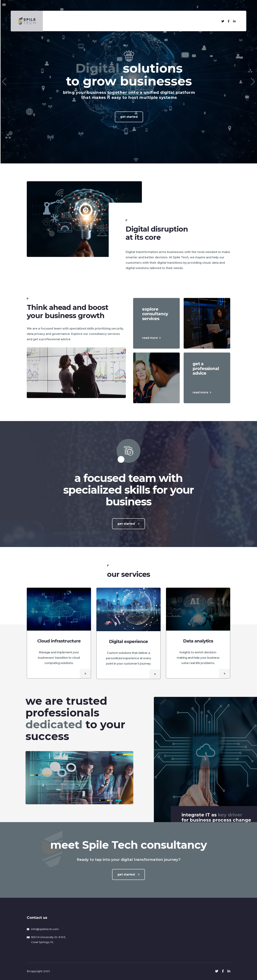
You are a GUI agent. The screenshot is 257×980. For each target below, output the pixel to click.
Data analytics (198, 641)
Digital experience (128, 641)
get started (128, 524)
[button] (4, 82)
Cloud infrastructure (59, 641)
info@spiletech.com (45, 929)
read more (151, 338)
